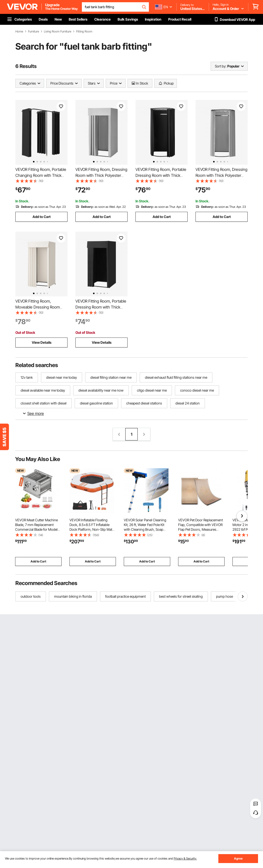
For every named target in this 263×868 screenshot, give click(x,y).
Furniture (33, 31)
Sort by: (221, 66)
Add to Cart (42, 217)
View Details (42, 342)
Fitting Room (84, 31)
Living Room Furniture (58, 31)
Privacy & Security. (185, 858)
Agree (238, 858)
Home (19, 31)
